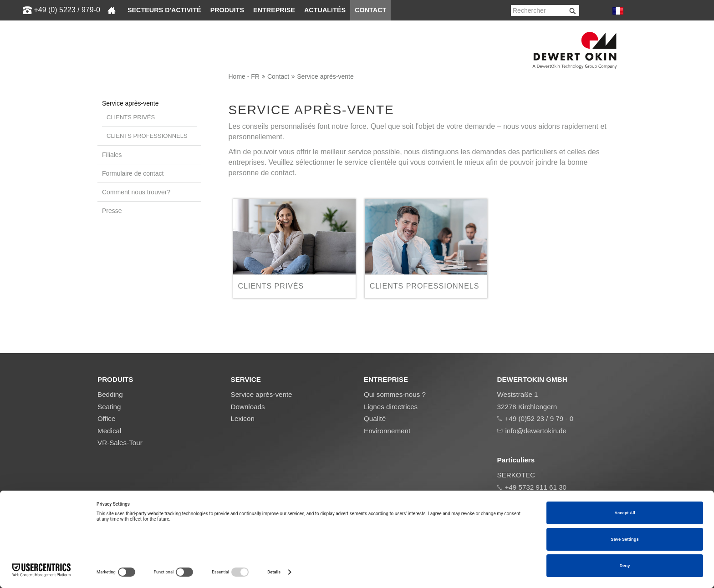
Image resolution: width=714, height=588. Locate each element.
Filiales (112, 155)
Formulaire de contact (133, 173)
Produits (227, 10)
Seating (109, 407)
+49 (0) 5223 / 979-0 (67, 10)
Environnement (387, 431)
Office (106, 418)
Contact (370, 10)
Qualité (375, 418)
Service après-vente (325, 76)
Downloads (248, 407)
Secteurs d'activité (164, 10)
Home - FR (244, 76)
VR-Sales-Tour (120, 443)
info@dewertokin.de (536, 431)
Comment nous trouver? (136, 192)
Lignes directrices (391, 407)
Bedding (110, 394)
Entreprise (274, 10)
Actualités (325, 10)
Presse (112, 211)
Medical (109, 431)
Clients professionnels (147, 136)
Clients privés (131, 117)
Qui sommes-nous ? (395, 394)
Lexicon (243, 418)
